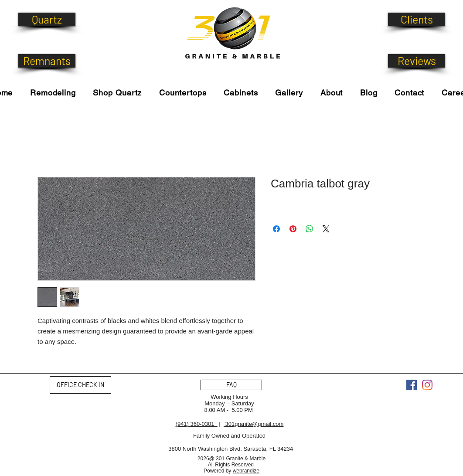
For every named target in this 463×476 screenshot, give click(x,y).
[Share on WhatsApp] (310, 229)
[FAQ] (231, 385)
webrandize (246, 471)
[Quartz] (47, 19)
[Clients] (417, 19)
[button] (117, 93)
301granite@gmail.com (254, 424)
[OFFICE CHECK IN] (80, 385)
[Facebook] (412, 385)
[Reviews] (417, 61)
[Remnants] (47, 61)
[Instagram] (427, 385)
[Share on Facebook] (276, 229)
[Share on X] (326, 229)
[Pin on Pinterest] (293, 229)
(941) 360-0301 (197, 424)
